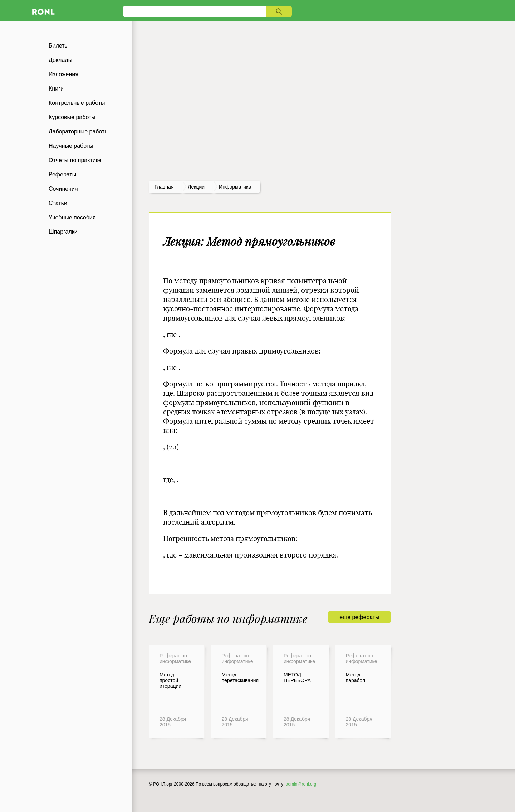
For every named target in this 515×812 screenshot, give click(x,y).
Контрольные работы (77, 103)
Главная (164, 187)
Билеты (59, 46)
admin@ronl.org (301, 784)
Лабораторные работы (79, 132)
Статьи (58, 203)
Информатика (235, 187)
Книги (56, 89)
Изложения (63, 74)
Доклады (60, 60)
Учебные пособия (72, 217)
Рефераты (62, 174)
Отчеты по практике (75, 160)
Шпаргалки (63, 232)
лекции (196, 187)
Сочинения (63, 189)
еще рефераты (359, 617)
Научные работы (71, 146)
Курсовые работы (72, 117)
